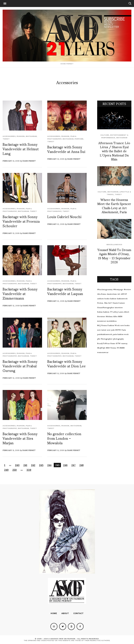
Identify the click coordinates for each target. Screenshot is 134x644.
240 (17, 465)
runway (124, 343)
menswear (102, 321)
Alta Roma (102, 294)
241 (25, 465)
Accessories (9, 136)
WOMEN (121, 348)
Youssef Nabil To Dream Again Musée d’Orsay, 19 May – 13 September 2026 (114, 256)
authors (100, 298)
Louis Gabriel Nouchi (64, 217)
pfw (99, 339)
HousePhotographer (106, 307)
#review (127, 289)
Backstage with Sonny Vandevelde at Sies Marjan (20, 438)
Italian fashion (103, 312)
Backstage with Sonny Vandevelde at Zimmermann (20, 293)
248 (81, 465)
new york (111, 330)
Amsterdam (112, 294)
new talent (102, 330)
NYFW (118, 330)
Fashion (21, 136)
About (65, 613)
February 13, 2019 (11, 161)
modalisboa (112, 321)
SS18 (108, 348)
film (106, 303)
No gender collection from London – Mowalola (64, 438)
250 (15, 470)
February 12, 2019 (56, 224)
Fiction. (100, 303)
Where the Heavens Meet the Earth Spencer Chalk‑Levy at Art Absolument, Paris (114, 206)
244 (49, 465)
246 (65, 465)
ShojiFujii (101, 348)
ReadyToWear (103, 343)
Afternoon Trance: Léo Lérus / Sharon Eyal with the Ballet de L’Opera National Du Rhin (114, 151)
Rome (113, 343)
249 (6, 470)
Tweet (6, 139)
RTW (118, 343)
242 (33, 465)
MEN (120, 316)
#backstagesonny (105, 289)
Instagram (31, 136)
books (107, 298)
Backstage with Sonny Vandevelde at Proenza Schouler (21, 221)
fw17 (110, 303)
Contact (78, 613)
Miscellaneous (114, 244)
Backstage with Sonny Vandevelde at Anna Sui (66, 149)
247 (73, 465)
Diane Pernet (29, 161)
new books (125, 325)
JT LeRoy (114, 312)
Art (119, 294)
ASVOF (124, 294)
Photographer (107, 339)
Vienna (113, 348)
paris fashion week (121, 334)
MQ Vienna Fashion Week (108, 325)
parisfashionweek (105, 334)
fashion (113, 298)
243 (41, 465)
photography (118, 339)
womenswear (103, 352)
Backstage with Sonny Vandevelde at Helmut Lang (21, 149)
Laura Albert (124, 312)
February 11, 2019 (56, 373)
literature (101, 316)
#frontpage (118, 289)
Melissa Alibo (112, 316)
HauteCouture (119, 303)
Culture (105, 135)
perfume (79, 139)
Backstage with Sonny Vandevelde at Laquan (65, 291)
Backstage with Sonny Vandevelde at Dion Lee (66, 364)
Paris (124, 330)
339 (29, 470)
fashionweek (122, 298)
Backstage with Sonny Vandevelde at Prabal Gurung (20, 366)
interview (119, 307)
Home (54, 613)
